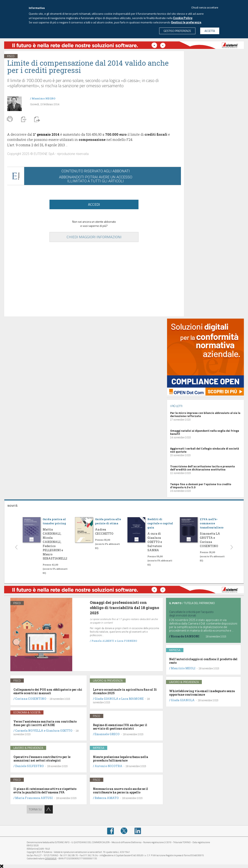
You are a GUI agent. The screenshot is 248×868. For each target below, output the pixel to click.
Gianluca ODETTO (59, 731)
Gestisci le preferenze (186, 22)
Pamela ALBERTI (103, 641)
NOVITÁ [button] (12, 506)
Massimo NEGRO (44, 98)
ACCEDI (94, 204)
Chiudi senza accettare (205, 8)
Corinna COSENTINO (31, 699)
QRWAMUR (51, 858)
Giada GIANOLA (107, 699)
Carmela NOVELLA (29, 731)
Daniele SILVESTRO (29, 766)
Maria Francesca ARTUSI (34, 798)
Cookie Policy (183, 18)
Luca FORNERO (127, 641)
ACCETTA (210, 31)
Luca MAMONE (132, 699)
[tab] (124, 505)
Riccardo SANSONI (185, 636)
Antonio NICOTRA (108, 766)
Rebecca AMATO (107, 798)
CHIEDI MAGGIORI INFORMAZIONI (94, 237)
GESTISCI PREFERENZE (177, 31)
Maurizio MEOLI (183, 668)
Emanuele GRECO (107, 734)
